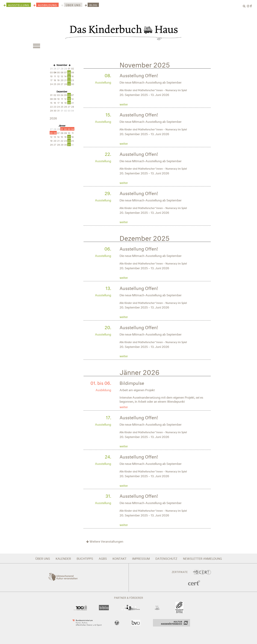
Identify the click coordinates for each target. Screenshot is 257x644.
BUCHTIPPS (85, 558)
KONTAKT (119, 558)
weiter (124, 104)
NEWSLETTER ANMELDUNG (202, 558)
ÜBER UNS (43, 558)
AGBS (103, 558)
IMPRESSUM (141, 558)
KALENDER (63, 558)
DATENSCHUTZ (166, 558)
